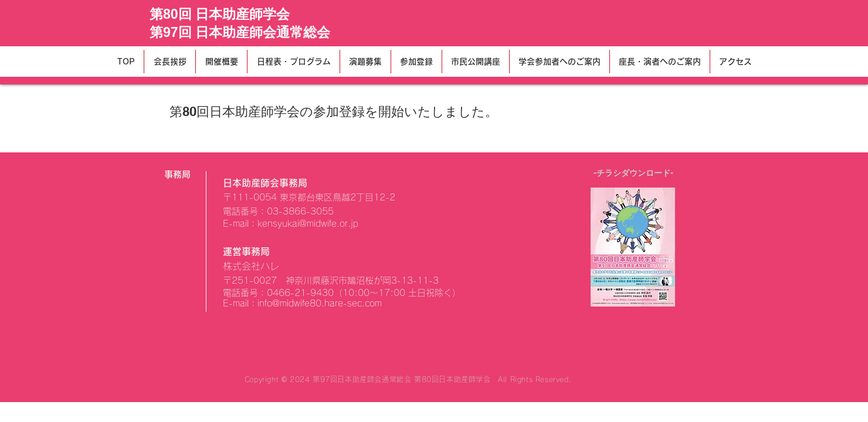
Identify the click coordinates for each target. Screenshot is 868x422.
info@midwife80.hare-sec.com (320, 303)
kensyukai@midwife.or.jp (308, 224)
